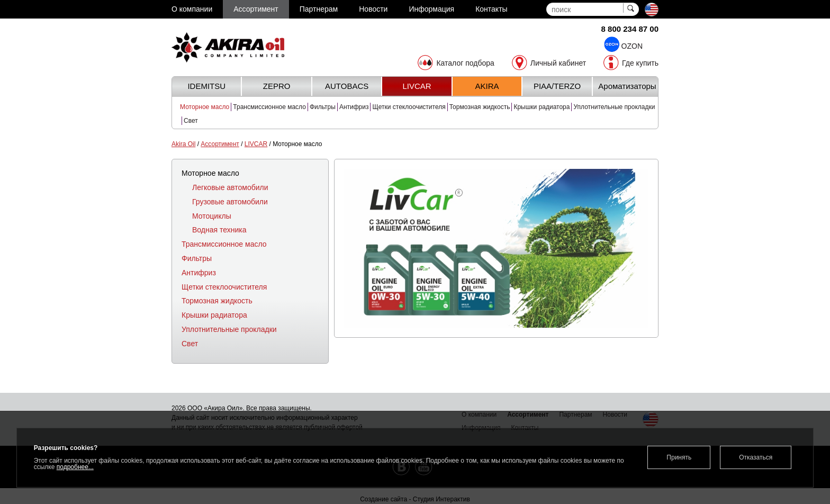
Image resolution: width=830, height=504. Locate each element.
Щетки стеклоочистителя (409, 107)
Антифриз (354, 107)
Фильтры (323, 107)
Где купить (640, 63)
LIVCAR (256, 144)
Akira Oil (183, 144)
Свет (191, 121)
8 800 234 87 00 (630, 29)
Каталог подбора (465, 63)
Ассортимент (220, 144)
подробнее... (75, 467)
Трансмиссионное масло (269, 107)
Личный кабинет (558, 63)
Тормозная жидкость (480, 107)
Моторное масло (205, 107)
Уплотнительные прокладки (614, 107)
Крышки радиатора (542, 107)
